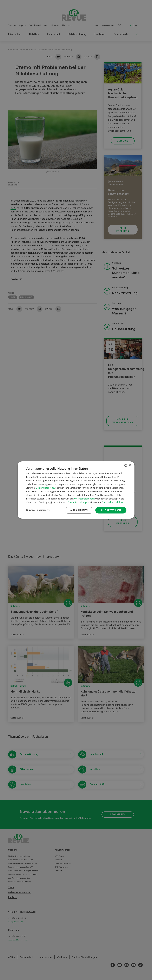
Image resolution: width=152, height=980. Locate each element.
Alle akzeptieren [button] (111, 510)
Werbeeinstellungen (84, 499)
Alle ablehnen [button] (79, 510)
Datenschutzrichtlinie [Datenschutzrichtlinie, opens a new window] (113, 502)
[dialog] (76, 490)
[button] (38, 510)
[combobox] (126, 465)
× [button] (130, 465)
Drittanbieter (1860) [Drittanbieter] (46, 488)
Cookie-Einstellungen (78, 502)
